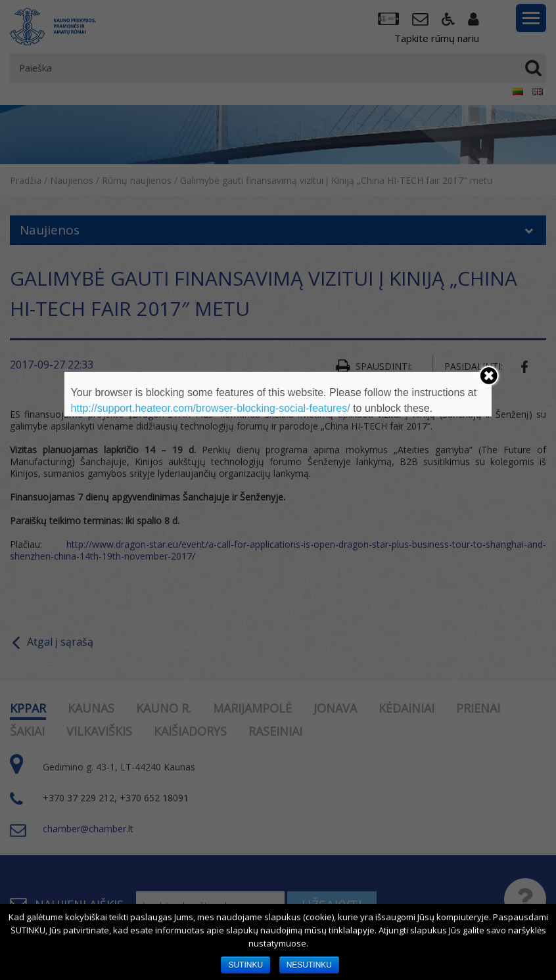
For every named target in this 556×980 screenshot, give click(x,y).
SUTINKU (245, 965)
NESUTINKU (309, 965)
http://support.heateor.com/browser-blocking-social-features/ (211, 408)
